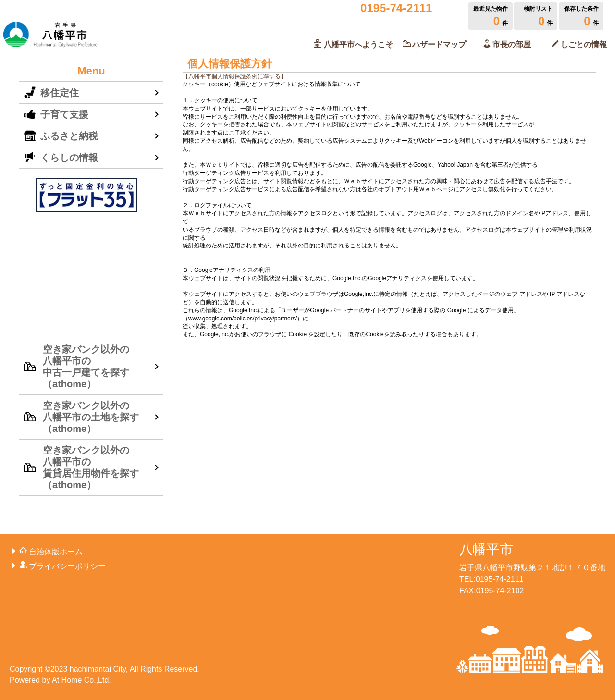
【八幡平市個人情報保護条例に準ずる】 (234, 76)
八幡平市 (486, 549)
